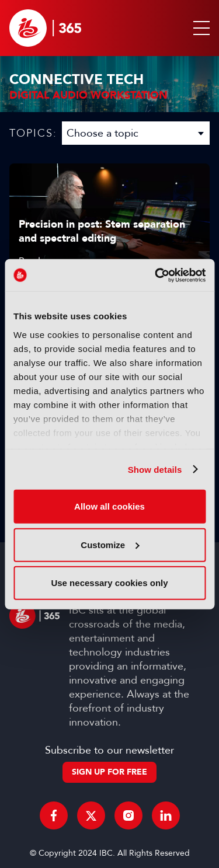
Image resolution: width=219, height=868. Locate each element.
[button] (199, 28)
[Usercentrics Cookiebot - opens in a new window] (156, 275)
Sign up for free (109, 772)
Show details (155, 469)
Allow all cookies (109, 506)
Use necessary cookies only (109, 583)
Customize (110, 544)
